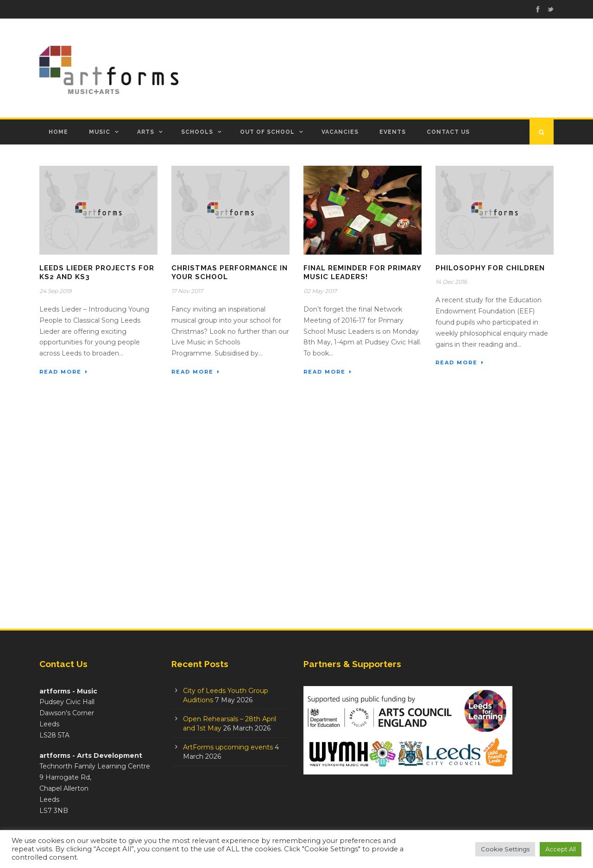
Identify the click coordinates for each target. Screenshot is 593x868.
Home (58, 132)
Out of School (267, 132)
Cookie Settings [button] (505, 849)
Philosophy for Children (490, 268)
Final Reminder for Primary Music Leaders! (362, 273)
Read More (64, 372)
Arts (146, 132)
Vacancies (340, 132)
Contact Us (448, 132)
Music (100, 132)
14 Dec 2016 (451, 282)
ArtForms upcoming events (228, 747)
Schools (197, 132)
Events (393, 132)
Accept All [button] (561, 849)
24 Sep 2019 (55, 291)
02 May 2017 (320, 291)
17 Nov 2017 (187, 291)
